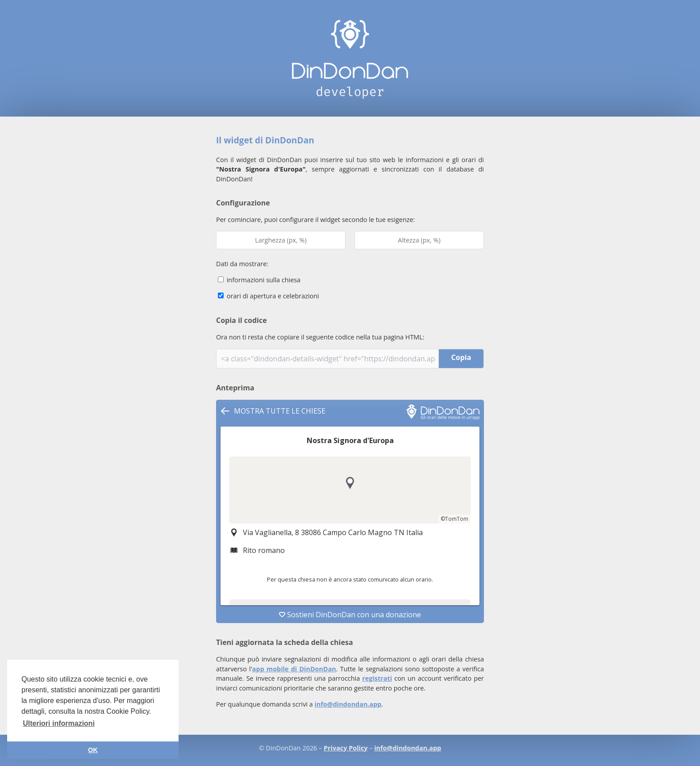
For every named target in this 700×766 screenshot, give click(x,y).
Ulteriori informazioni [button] (59, 723)
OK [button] (93, 750)
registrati (377, 678)
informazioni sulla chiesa (259, 280)
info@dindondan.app (348, 704)
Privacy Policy (346, 748)
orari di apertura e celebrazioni (269, 296)
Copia (461, 357)
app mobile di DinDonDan (294, 669)
